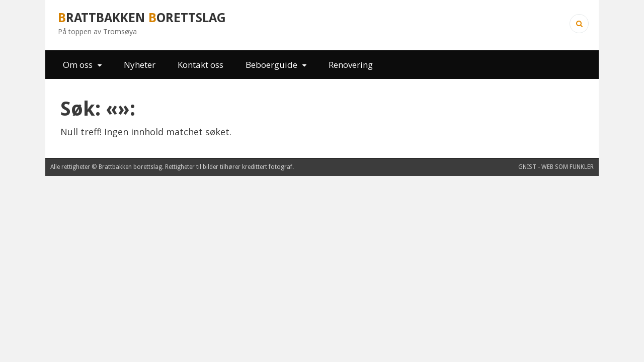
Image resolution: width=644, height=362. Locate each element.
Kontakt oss (200, 65)
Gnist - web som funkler (556, 167)
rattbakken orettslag (142, 18)
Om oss (78, 65)
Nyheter (140, 65)
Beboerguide (271, 65)
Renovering (351, 65)
